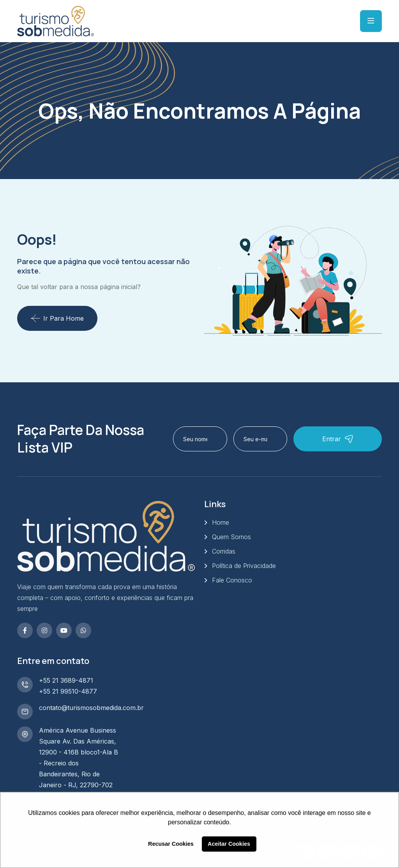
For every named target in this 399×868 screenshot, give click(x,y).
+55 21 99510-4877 (68, 691)
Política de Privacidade (244, 566)
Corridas (224, 551)
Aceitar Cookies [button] (229, 844)
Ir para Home (57, 318)
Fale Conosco (232, 580)
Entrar (338, 439)
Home (221, 522)
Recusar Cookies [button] (171, 844)
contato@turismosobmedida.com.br (91, 708)
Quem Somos (231, 537)
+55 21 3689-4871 (66, 680)
